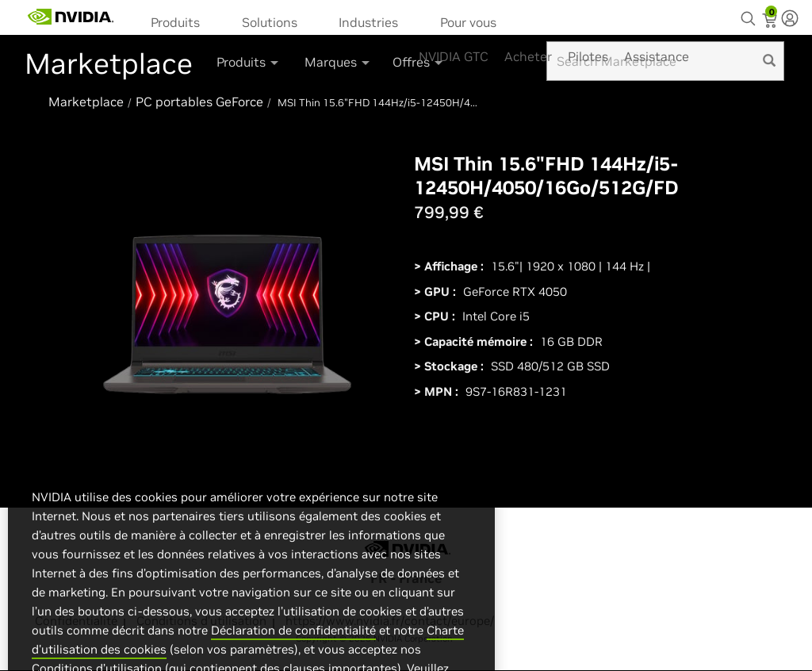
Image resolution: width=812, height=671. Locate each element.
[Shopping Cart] (771, 22)
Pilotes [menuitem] (588, 56)
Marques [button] (338, 62)
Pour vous (468, 22)
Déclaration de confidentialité (293, 660)
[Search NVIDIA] (750, 14)
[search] (769, 61)
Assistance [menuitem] (657, 56)
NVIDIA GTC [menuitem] (454, 56)
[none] (790, 20)
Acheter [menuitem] (528, 56)
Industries (368, 22)
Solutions (270, 22)
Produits (175, 22)
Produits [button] (249, 62)
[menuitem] (180, 21)
